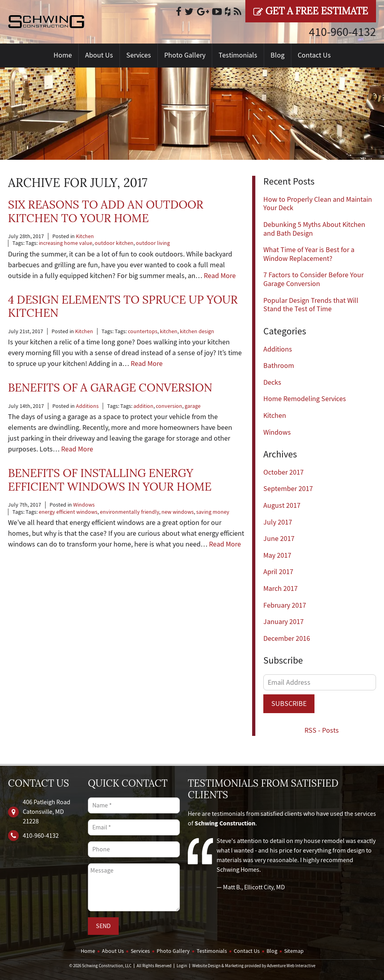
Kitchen (85, 236)
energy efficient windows (68, 512)
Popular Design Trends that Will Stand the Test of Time (311, 305)
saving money (213, 512)
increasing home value (66, 243)
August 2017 (282, 506)
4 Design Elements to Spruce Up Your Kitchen (123, 307)
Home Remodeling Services (305, 399)
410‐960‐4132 (342, 32)
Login (182, 966)
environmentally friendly (129, 512)
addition (143, 406)
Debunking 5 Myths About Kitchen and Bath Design (314, 229)
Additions (87, 406)
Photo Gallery (185, 55)
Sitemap (294, 951)
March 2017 (281, 589)
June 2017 (279, 539)
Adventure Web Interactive (291, 966)
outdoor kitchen (114, 243)
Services (139, 55)
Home (63, 55)
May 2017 (277, 556)
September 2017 (288, 489)
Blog (278, 55)
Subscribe (289, 704)
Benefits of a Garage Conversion (110, 388)
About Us (99, 55)
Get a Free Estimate (311, 11)
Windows (84, 505)
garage (193, 406)
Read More (220, 276)
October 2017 (284, 472)
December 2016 (287, 639)
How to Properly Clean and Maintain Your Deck (318, 204)
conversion (169, 406)
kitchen (169, 331)
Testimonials (238, 55)
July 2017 (278, 522)
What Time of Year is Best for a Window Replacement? (309, 254)
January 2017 (284, 622)
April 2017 (278, 572)
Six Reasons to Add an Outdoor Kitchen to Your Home (106, 212)
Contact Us (314, 55)
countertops (143, 331)
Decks (272, 383)
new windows (178, 512)
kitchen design (197, 331)
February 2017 (285, 605)
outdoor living (153, 243)
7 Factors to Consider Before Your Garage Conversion (313, 279)
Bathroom (279, 366)
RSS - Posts (322, 731)
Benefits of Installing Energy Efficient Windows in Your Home (110, 480)
